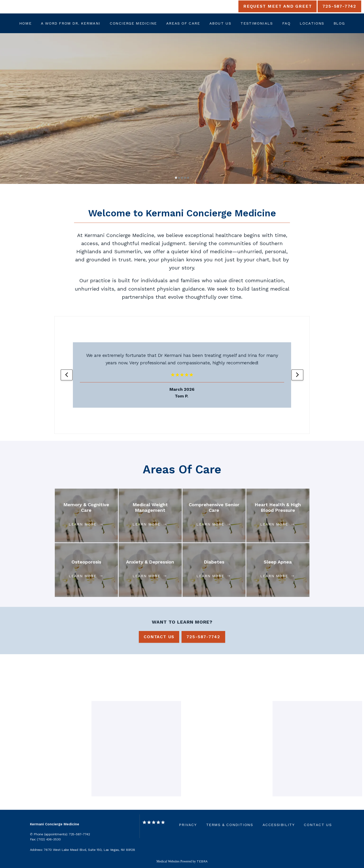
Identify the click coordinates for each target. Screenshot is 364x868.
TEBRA (202, 861)
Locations (312, 23)
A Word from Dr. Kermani (71, 23)
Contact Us (318, 825)
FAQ (286, 23)
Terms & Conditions (230, 825)
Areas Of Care (183, 23)
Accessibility (279, 825)
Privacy (188, 825)
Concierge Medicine (133, 23)
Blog (339, 23)
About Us (220, 23)
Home (25, 23)
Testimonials (257, 23)
